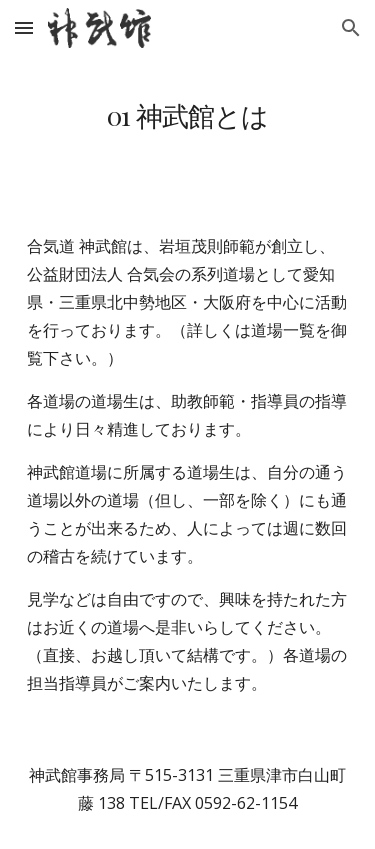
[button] (24, 27)
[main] (188, 115)
